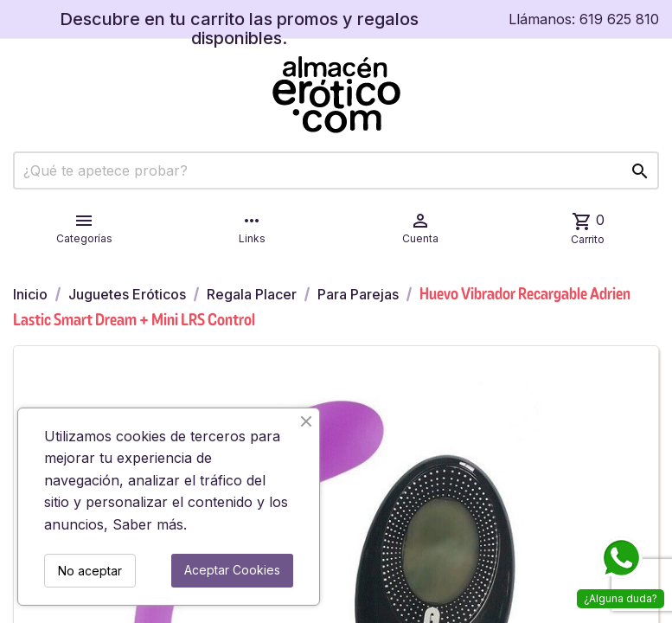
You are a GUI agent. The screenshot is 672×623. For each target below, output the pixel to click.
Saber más (148, 524)
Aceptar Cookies (232, 570)
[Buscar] (336, 170)
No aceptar (90, 571)
